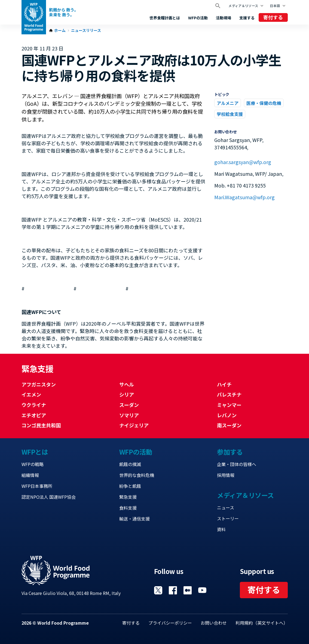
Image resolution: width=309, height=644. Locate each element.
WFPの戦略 (33, 464)
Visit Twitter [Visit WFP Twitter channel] (158, 590)
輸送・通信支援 (134, 519)
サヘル (127, 384)
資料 (221, 529)
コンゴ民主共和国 (41, 425)
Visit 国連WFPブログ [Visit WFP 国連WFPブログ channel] (188, 590)
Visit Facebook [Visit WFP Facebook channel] (173, 590)
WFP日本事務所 (37, 486)
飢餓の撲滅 (130, 464)
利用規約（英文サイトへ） (262, 623)
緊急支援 (128, 497)
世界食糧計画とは (165, 18)
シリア (127, 394)
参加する (230, 452)
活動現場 (224, 18)
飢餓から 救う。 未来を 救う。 (64, 12)
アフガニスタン (39, 384)
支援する (247, 18)
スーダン (129, 405)
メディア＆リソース (243, 6)
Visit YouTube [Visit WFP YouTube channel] (202, 590)
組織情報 (30, 475)
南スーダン (229, 425)
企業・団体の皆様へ (237, 464)
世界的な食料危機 (137, 475)
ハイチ (224, 384)
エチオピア (34, 415)
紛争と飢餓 (130, 486)
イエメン (31, 394)
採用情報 (226, 475)
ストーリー (228, 518)
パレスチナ (229, 394)
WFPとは (35, 452)
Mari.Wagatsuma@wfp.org (244, 197)
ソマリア (129, 415)
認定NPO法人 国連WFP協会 (49, 497)
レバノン (227, 415)
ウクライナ (34, 405)
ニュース (226, 507)
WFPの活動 (198, 18)
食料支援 (128, 508)
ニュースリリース (86, 31)
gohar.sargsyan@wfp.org (243, 162)
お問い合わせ (214, 623)
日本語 (275, 6)
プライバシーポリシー (170, 623)
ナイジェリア (134, 425)
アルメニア (228, 103)
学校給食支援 (230, 114)
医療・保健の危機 (264, 103)
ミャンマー (229, 405)
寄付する (273, 17)
